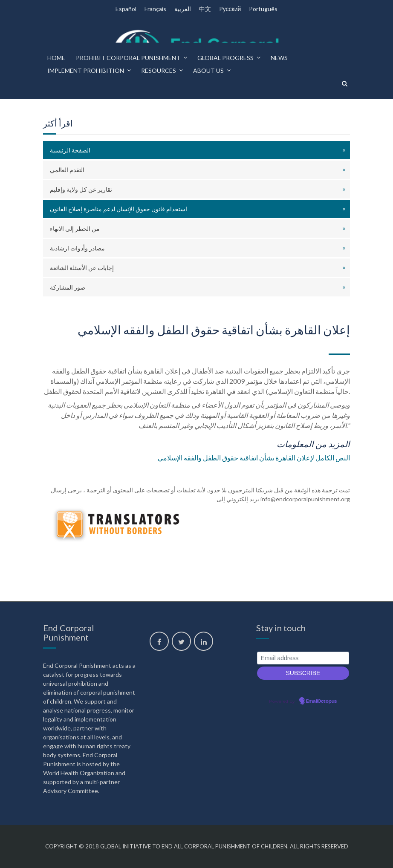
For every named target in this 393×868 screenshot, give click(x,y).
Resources (159, 70)
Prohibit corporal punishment (128, 58)
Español (126, 9)
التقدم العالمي (67, 170)
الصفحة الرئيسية (70, 150)
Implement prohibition (86, 70)
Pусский (230, 9)
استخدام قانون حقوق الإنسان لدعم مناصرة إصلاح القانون (118, 209)
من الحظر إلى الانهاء (75, 228)
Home (56, 58)
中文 (205, 9)
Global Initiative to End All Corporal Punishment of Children (194, 846)
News (279, 58)
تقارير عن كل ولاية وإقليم (81, 189)
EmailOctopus (321, 701)
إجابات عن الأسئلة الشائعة (82, 268)
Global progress (225, 58)
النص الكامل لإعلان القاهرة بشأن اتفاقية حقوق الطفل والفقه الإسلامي (254, 458)
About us (208, 70)
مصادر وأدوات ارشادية (77, 248)
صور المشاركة (68, 287)
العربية (183, 9)
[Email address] (303, 658)
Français (155, 9)
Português (263, 9)
